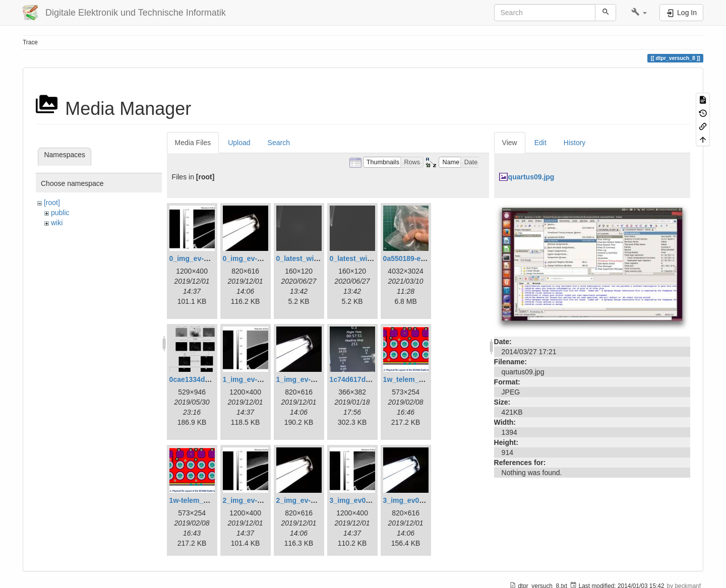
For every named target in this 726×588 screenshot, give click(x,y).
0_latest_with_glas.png (315, 258)
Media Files (193, 143)
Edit (540, 143)
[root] (52, 203)
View (510, 143)
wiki (57, 223)
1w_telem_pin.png (414, 379)
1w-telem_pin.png (199, 500)
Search (279, 143)
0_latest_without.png (365, 258)
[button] (639, 13)
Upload (239, 143)
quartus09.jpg (531, 177)
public (60, 213)
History (575, 143)
